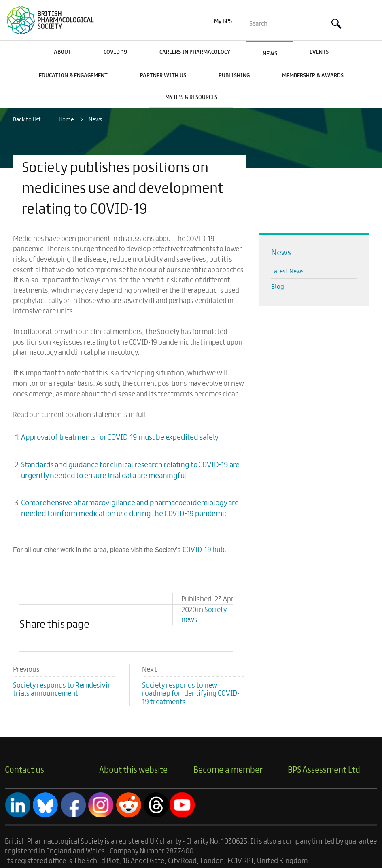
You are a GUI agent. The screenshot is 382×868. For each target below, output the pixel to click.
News (95, 119)
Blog (278, 286)
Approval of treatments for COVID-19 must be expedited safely (120, 437)
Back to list (27, 119)
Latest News (288, 271)
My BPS (223, 21)
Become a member (228, 769)
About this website (133, 769)
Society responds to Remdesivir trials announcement (62, 689)
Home (66, 119)
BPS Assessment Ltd (324, 769)
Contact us (24, 769)
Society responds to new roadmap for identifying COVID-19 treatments (191, 693)
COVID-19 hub (204, 549)
